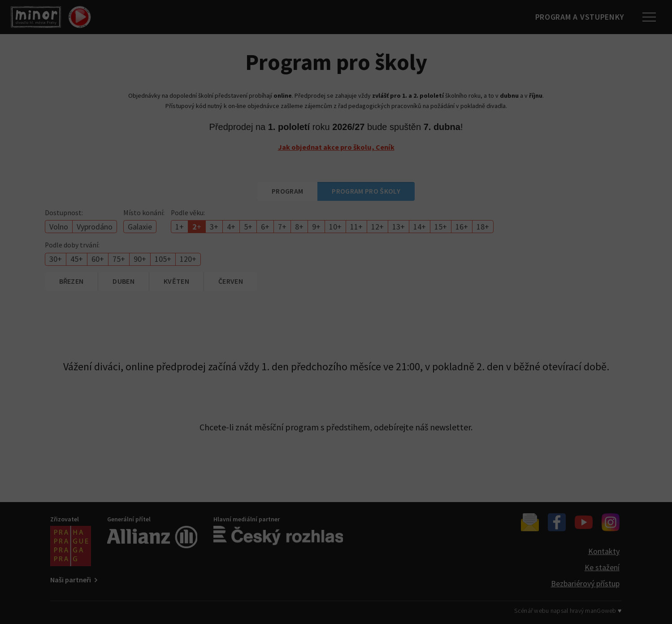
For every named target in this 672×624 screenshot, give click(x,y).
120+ (188, 259)
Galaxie (140, 227)
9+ (316, 227)
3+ (214, 227)
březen (72, 281)
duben (124, 281)
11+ (356, 227)
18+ (483, 227)
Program (287, 191)
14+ (420, 227)
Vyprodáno (95, 227)
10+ (335, 227)
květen (176, 281)
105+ (163, 259)
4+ (231, 227)
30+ (56, 259)
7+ (282, 227)
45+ (77, 259)
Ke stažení (602, 567)
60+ (98, 259)
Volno (59, 227)
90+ (140, 259)
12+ (377, 227)
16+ (462, 227)
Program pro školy (366, 191)
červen (231, 281)
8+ (299, 227)
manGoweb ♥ (603, 611)
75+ (119, 259)
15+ (441, 227)
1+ (180, 227)
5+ (248, 227)
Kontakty (604, 551)
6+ (265, 227)
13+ (399, 227)
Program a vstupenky (575, 17)
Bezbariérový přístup (585, 583)
